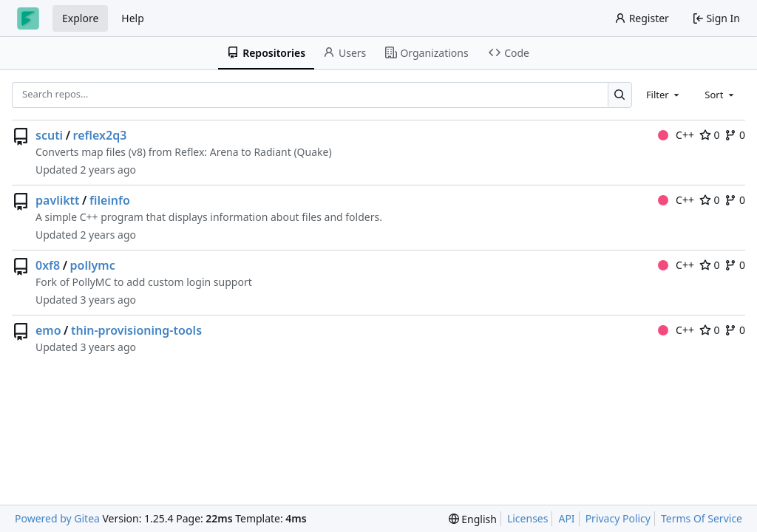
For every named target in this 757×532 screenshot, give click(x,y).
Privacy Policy (618, 518)
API (566, 518)
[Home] (28, 18)
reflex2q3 (100, 135)
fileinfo (110, 200)
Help (133, 18)
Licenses (528, 518)
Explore (80, 18)
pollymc (93, 265)
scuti (49, 135)
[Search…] (620, 95)
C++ (676, 135)
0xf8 (48, 265)
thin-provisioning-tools (136, 330)
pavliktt (58, 200)
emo (48, 330)
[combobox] (664, 95)
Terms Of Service (702, 518)
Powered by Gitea (57, 518)
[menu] (473, 519)
